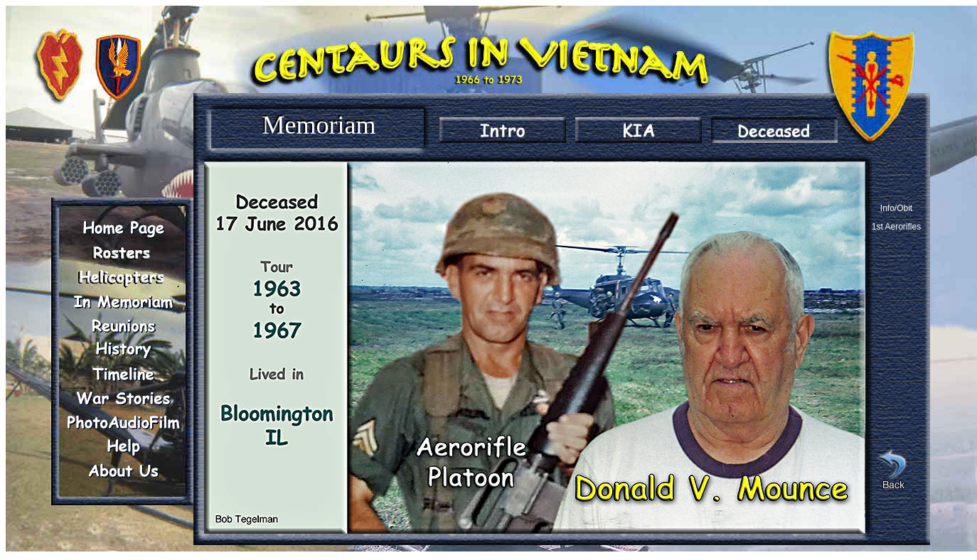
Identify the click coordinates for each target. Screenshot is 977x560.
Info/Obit (896, 208)
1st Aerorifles (896, 227)
